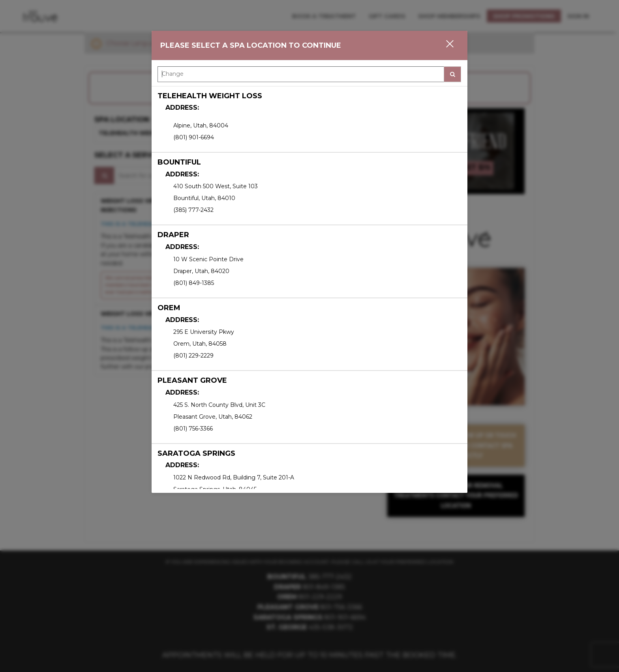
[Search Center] (301, 74)
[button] (445, 45)
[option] (309, 119)
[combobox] (309, 76)
